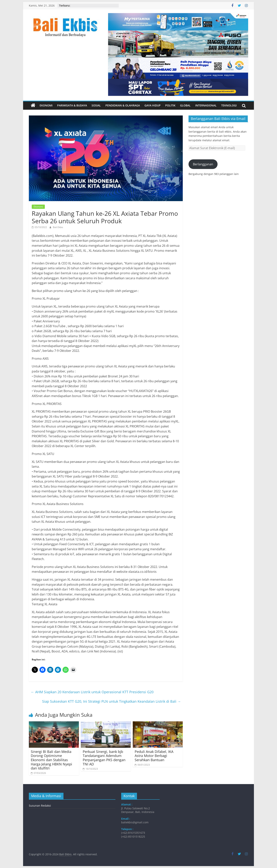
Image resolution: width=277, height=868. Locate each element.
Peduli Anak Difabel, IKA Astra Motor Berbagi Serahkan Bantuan (154, 756)
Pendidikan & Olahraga (123, 105)
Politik (170, 105)
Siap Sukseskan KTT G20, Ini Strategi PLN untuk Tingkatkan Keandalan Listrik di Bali (111, 701)
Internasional (206, 105)
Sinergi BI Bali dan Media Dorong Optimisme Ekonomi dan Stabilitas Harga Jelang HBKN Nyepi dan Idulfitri (51, 760)
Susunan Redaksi (40, 806)
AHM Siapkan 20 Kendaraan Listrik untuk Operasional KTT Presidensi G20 (92, 692)
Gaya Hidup (153, 105)
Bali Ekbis (58, 227)
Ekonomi (46, 105)
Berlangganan (203, 164)
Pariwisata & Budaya (72, 105)
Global (185, 105)
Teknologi (229, 105)
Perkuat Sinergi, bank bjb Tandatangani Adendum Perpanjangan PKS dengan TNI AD (104, 758)
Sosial (96, 105)
